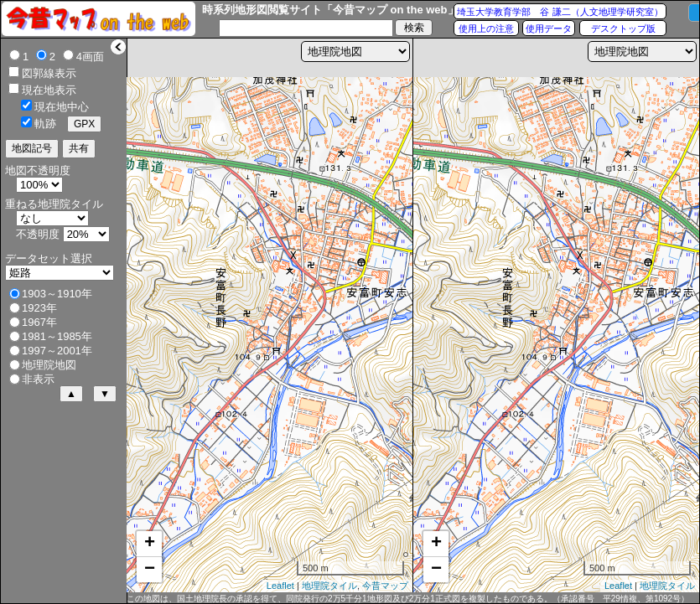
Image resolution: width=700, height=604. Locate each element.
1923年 (39, 308)
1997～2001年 (57, 351)
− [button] (150, 570)
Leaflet (280, 586)
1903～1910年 (57, 294)
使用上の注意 (486, 28)
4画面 (90, 57)
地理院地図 (49, 365)
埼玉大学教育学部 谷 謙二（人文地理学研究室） (560, 12)
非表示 (38, 379)
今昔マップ (385, 586)
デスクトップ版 (623, 28)
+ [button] (150, 544)
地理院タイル (329, 586)
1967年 (39, 322)
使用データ (549, 28)
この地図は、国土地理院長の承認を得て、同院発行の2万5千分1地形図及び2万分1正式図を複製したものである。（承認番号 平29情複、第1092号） (408, 599)
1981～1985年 (57, 336)
